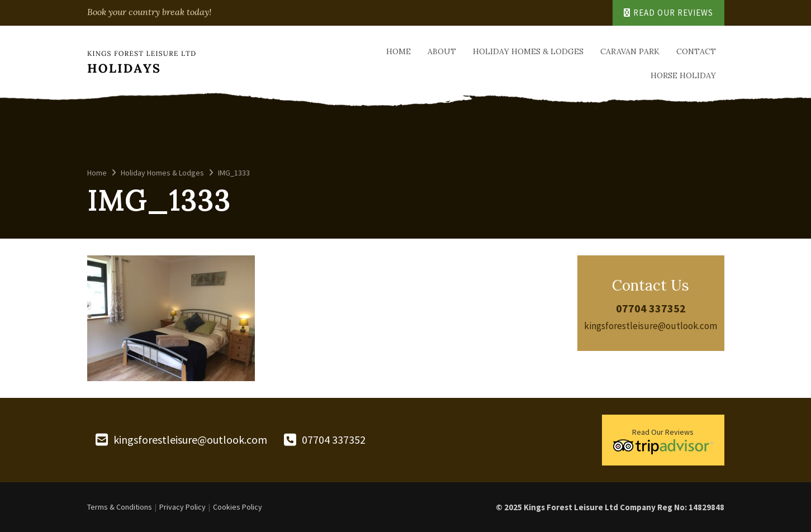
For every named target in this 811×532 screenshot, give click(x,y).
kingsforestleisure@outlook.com (651, 326)
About (442, 51)
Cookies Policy (238, 507)
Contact (696, 51)
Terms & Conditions (120, 507)
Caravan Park (630, 51)
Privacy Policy (182, 507)
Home (399, 51)
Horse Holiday (683, 75)
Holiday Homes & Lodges (528, 51)
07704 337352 (651, 308)
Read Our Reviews (668, 13)
